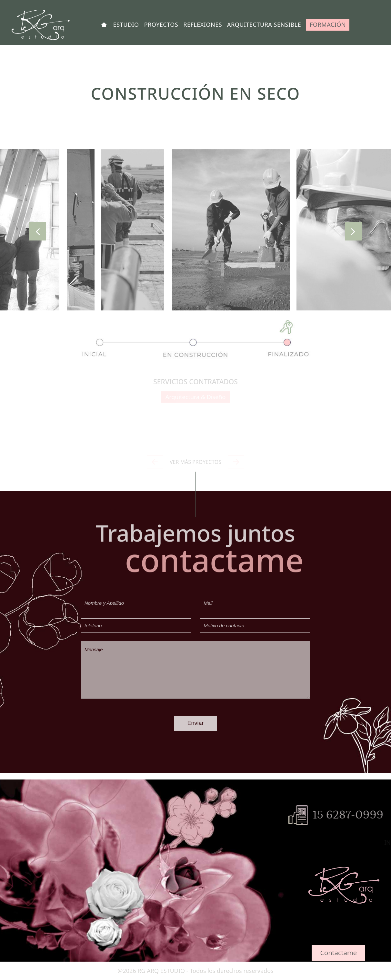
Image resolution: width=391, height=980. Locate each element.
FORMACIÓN (328, 24)
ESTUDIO (126, 24)
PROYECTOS (161, 24)
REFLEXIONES (203, 24)
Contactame (338, 953)
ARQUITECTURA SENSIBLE (264, 24)
